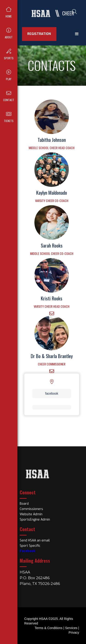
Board (24, 504)
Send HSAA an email (35, 540)
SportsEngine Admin (35, 520)
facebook (52, 393)
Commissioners (31, 509)
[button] (77, 34)
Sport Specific (30, 546)
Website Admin (31, 514)
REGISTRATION (39, 34)
